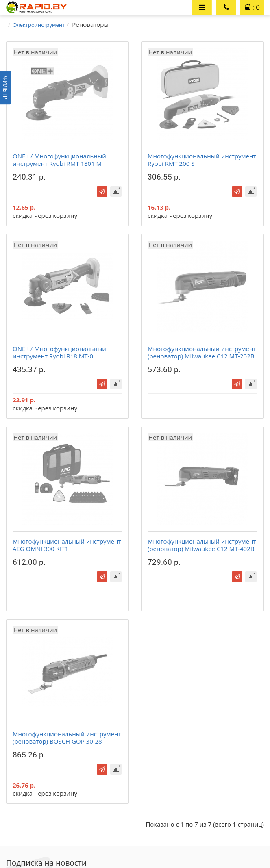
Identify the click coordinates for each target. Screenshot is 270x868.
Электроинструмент (39, 25)
